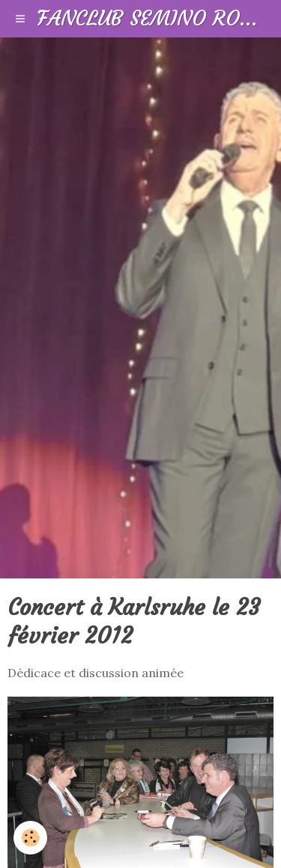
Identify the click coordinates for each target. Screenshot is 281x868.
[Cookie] (30, 838)
